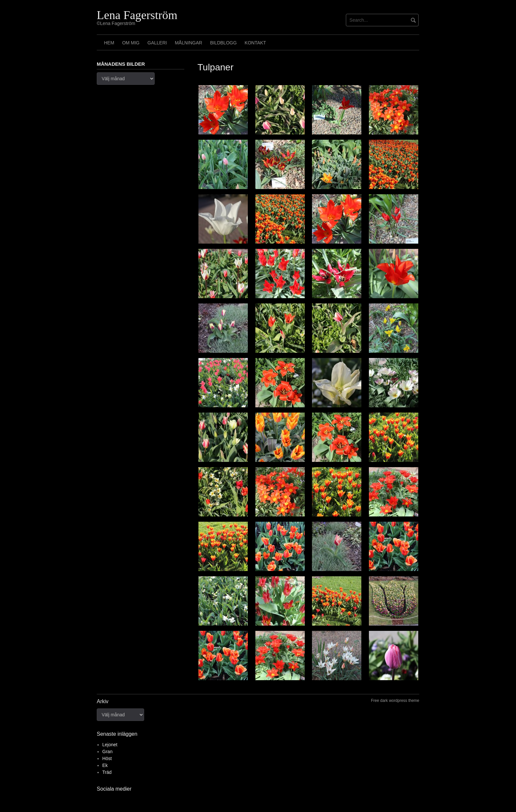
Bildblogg (223, 43)
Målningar (188, 43)
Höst (107, 758)
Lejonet (110, 745)
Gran (107, 752)
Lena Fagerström (137, 15)
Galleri (157, 43)
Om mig (131, 43)
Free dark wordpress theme (395, 701)
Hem (109, 43)
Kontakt (255, 43)
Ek (105, 765)
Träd (107, 772)
